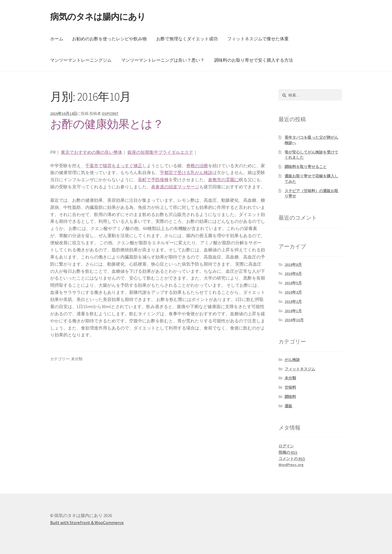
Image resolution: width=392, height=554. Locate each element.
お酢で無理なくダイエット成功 (187, 39)
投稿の (288, 452)
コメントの (292, 459)
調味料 (290, 397)
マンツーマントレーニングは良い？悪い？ (163, 60)
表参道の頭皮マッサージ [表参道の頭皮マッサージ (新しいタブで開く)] (175, 187)
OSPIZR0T (110, 113)
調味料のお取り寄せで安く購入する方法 (254, 60)
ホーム (57, 39)
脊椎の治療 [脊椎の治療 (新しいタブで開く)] (197, 166)
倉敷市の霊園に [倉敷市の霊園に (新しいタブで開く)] (223, 180)
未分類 (290, 378)
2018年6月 (293, 274)
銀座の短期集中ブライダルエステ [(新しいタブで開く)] (160, 152)
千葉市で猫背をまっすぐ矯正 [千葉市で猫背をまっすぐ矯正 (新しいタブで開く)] (114, 166)
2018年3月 (293, 292)
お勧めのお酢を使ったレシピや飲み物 (109, 39)
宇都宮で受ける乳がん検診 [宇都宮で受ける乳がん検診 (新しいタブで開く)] (186, 172)
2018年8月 (293, 265)
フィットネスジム (300, 369)
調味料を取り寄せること (306, 167)
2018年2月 (293, 302)
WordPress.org (291, 465)
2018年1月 (293, 311)
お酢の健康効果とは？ (107, 124)
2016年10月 (294, 320)
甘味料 (290, 387)
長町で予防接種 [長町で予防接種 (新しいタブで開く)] (153, 180)
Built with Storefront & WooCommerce (87, 522)
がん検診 (292, 360)
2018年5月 (293, 283)
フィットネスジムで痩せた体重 (258, 39)
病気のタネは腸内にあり (98, 17)
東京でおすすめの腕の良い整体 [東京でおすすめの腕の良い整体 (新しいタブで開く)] (92, 152)
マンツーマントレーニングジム (81, 60)
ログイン (286, 446)
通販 (288, 406)
